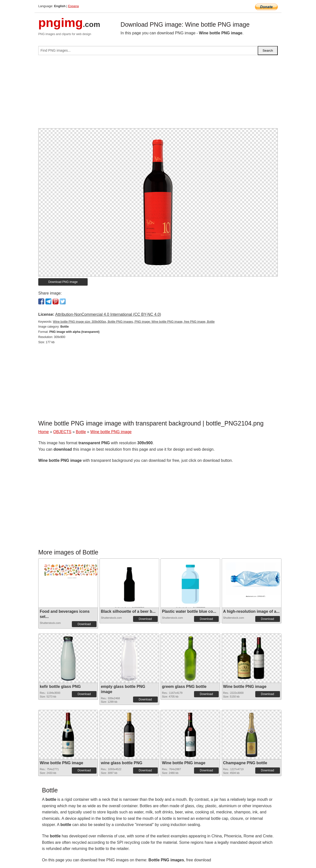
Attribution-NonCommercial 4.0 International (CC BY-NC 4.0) (108, 314)
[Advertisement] (158, 94)
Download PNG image (63, 282)
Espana (73, 6)
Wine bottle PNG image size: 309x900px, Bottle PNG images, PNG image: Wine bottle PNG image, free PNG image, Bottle (134, 322)
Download (84, 624)
